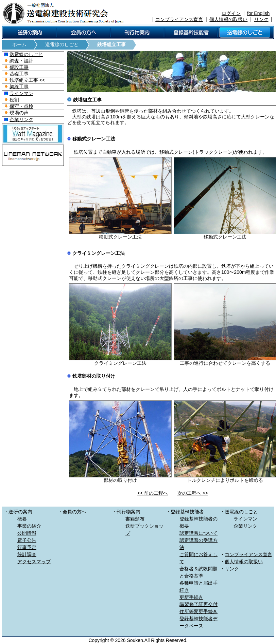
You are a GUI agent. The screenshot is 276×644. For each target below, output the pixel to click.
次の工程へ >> (193, 493)
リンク (261, 19)
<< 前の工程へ (153, 493)
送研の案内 (20, 512)
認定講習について (199, 533)
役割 (14, 100)
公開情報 (27, 533)
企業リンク (21, 119)
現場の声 (19, 113)
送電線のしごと (62, 44)
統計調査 (27, 554)
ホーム (19, 44)
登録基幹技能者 (187, 512)
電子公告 (27, 540)
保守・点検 (21, 106)
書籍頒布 (135, 519)
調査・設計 (21, 61)
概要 (22, 519)
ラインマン (21, 93)
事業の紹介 (29, 526)
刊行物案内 (128, 512)
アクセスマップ (34, 562)
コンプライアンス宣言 (179, 19)
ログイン (231, 13)
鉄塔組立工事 (111, 44)
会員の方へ (74, 512)
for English (258, 13)
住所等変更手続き (199, 611)
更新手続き (191, 597)
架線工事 (19, 87)
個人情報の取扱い (228, 19)
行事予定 (27, 547)
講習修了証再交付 (199, 604)
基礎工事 (19, 74)
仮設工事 (19, 67)
